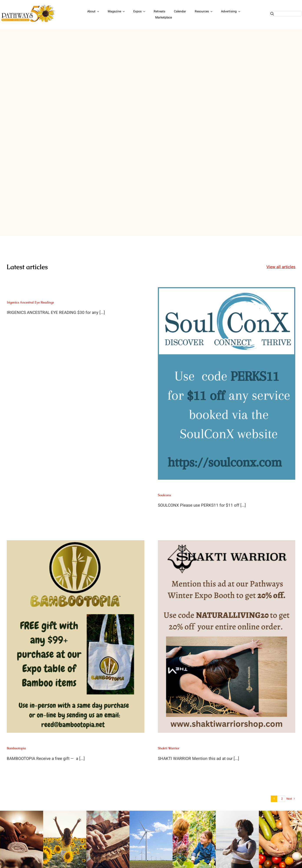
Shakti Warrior (169, 748)
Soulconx (164, 495)
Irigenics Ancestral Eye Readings (30, 302)
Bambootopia (16, 748)
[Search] (272, 14)
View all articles (281, 267)
